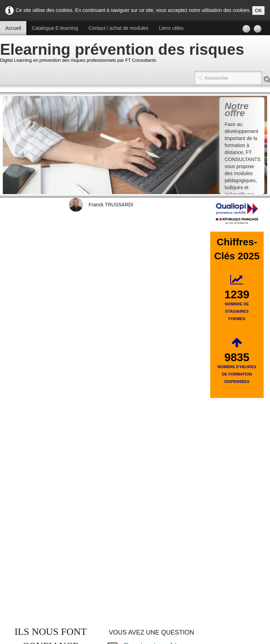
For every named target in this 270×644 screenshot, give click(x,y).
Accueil (13, 28)
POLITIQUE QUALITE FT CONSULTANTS (50, 475)
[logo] (125, 54)
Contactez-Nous (159, 268)
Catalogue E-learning (55, 28)
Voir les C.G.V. (227, 567)
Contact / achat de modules (118, 28)
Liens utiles (171, 28)
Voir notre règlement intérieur (135, 567)
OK (258, 11)
